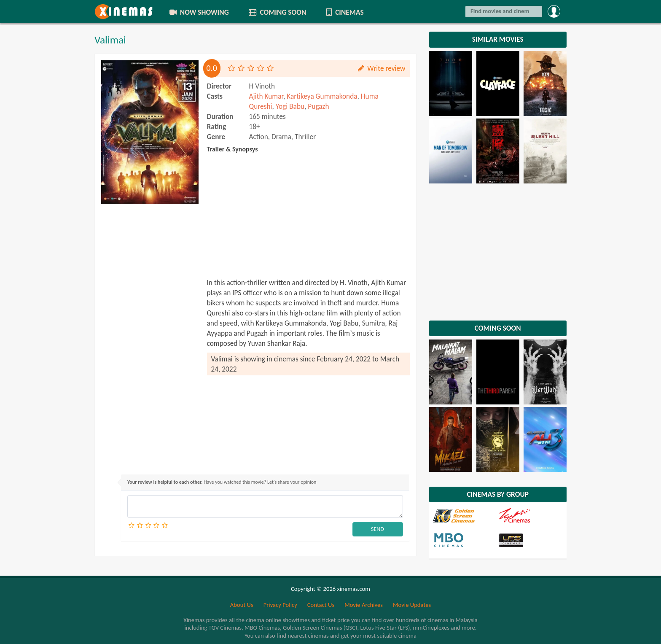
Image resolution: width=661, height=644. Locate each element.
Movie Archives (364, 605)
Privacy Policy (280, 605)
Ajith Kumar (266, 96)
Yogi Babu (290, 106)
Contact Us (321, 605)
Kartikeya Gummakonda (322, 96)
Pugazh (318, 106)
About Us (242, 605)
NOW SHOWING (199, 12)
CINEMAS (344, 12)
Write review (381, 68)
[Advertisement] (150, 335)
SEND (378, 529)
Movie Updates (412, 605)
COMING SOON (277, 12)
